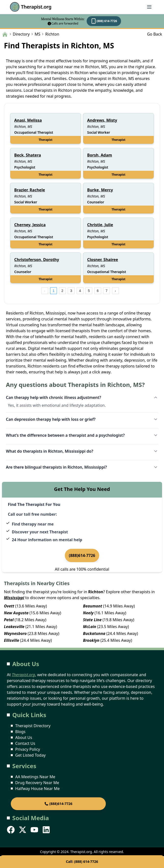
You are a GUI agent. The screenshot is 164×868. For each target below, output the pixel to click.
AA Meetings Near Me (35, 777)
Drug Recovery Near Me (37, 783)
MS (37, 34)
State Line (92, 620)
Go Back (155, 34)
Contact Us (25, 743)
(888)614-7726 (82, 555)
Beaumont (93, 606)
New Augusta (16, 613)
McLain (90, 627)
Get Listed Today (30, 755)
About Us (24, 737)
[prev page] (45, 291)
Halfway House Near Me (37, 789)
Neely (88, 613)
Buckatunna (94, 633)
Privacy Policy (28, 749)
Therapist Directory (33, 726)
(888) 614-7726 (104, 21)
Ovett (9, 606)
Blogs (20, 732)
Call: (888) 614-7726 (82, 861)
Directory (21, 34)
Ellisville (12, 640)
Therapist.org (31, 7)
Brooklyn (91, 640)
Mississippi (14, 598)
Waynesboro (15, 633)
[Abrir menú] (149, 7)
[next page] (115, 291)
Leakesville (14, 627)
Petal (9, 620)
